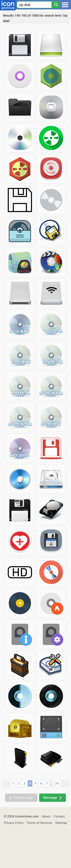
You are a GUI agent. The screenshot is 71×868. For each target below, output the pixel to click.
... (51, 784)
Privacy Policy (14, 823)
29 (57, 783)
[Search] (56, 5)
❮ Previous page (21, 798)
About (46, 816)
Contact (59, 816)
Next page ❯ (53, 798)
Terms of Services (39, 823)
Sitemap (61, 823)
